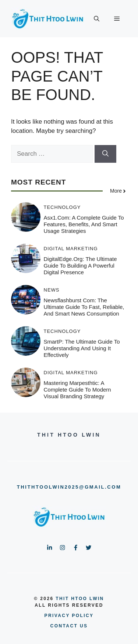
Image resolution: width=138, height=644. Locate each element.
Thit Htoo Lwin (80, 599)
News (52, 290)
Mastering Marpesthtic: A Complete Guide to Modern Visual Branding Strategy (77, 390)
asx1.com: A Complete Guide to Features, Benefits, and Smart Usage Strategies (84, 224)
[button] (97, 19)
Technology (62, 207)
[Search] (105, 154)
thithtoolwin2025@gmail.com (69, 487)
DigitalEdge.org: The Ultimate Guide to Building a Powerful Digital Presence (80, 266)
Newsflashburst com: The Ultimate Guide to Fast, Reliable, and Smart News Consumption (84, 307)
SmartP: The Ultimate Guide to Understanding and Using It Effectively (82, 348)
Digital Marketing (71, 249)
